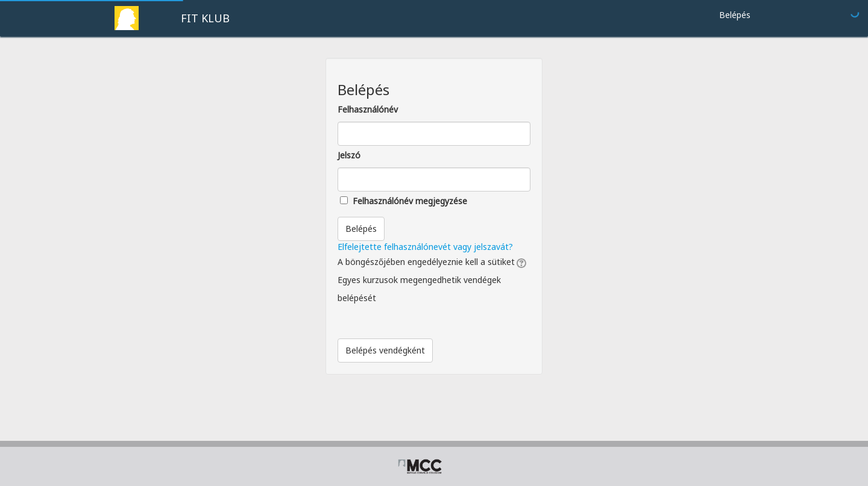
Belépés (735, 15)
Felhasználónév (368, 109)
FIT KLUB (205, 18)
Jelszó (349, 155)
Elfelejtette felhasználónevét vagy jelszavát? (425, 247)
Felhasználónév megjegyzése (410, 201)
